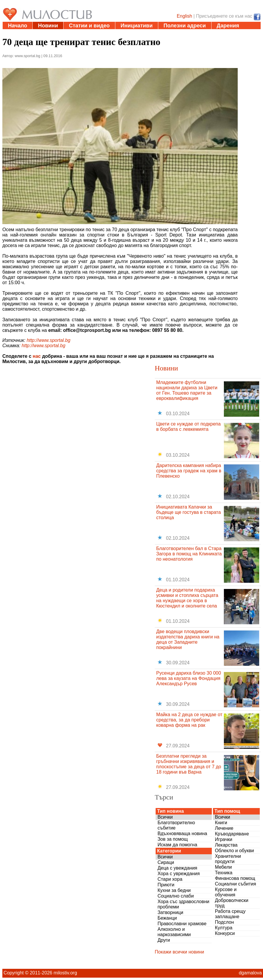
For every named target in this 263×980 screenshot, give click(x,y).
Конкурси (225, 933)
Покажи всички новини (179, 952)
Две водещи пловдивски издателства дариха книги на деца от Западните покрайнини (188, 639)
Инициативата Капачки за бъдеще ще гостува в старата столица (189, 512)
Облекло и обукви (234, 851)
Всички (165, 817)
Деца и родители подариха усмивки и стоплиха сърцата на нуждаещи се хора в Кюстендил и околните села (187, 598)
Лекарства (226, 845)
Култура (223, 928)
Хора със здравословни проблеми (183, 904)
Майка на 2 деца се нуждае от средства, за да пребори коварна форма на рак (189, 720)
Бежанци (167, 918)
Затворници (170, 912)
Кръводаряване (232, 834)
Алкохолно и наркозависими (174, 932)
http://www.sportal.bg (49, 340)
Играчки (223, 839)
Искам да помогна (177, 845)
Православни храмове (182, 924)
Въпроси (20, 33)
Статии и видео (89, 26)
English (184, 16)
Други (164, 940)
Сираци (166, 862)
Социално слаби (175, 896)
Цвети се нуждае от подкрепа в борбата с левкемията (188, 427)
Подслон (224, 922)
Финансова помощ (235, 878)
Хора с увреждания (179, 874)
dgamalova (250, 973)
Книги (221, 823)
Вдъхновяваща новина (182, 834)
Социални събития (235, 884)
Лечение (224, 828)
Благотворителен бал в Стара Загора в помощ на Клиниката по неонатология (189, 554)
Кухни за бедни (174, 890)
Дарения (228, 26)
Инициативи (137, 26)
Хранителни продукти (228, 859)
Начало (18, 26)
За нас (51, 33)
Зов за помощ (173, 839)
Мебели (223, 867)
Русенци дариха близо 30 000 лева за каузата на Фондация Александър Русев (189, 678)
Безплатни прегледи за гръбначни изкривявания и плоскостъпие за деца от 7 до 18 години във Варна (189, 764)
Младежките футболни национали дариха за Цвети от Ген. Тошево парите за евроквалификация (187, 390)
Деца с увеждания (177, 868)
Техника (223, 873)
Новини (48, 26)
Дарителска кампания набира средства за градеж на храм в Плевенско (189, 471)
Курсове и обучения (226, 892)
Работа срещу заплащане (230, 914)
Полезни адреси (185, 26)
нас (37, 356)
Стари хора (170, 879)
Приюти (166, 885)
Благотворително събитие (176, 825)
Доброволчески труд (232, 903)
